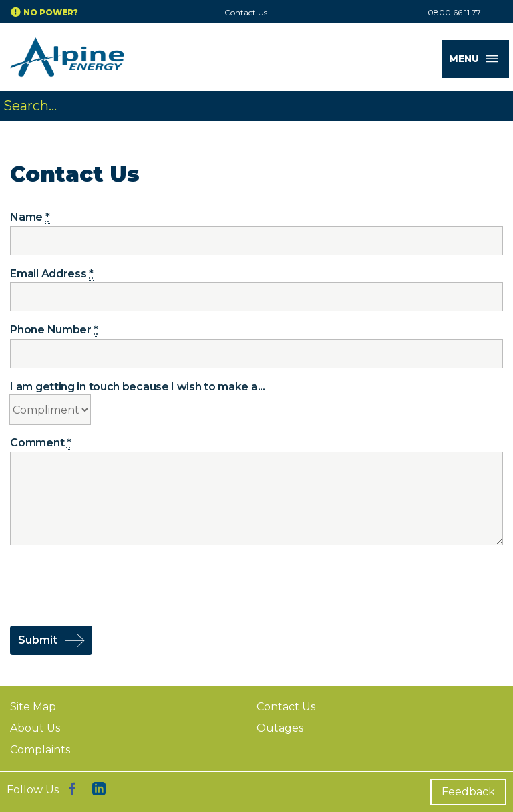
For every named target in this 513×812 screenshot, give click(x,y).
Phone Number (54, 330)
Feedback (468, 792)
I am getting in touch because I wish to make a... (137, 387)
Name (30, 217)
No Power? (51, 12)
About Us (35, 728)
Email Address (52, 274)
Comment (40, 443)
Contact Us (246, 12)
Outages (280, 728)
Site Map (33, 707)
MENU (479, 59)
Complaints (40, 750)
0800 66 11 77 (454, 12)
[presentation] (112, 585)
